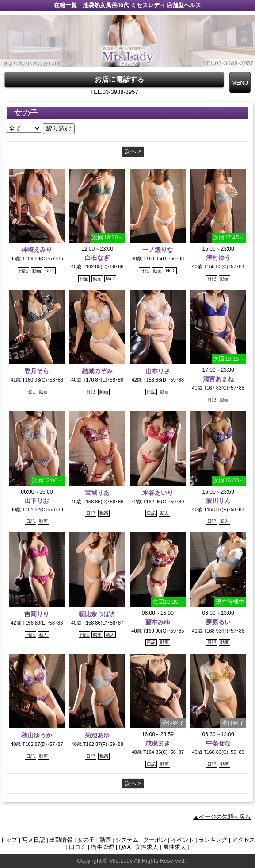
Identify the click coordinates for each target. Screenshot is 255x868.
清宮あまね (218, 379)
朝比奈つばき (97, 614)
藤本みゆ (158, 622)
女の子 (86, 840)
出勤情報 (61, 840)
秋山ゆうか (37, 735)
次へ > (133, 151)
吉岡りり (37, 614)
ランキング (213, 840)
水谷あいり (158, 493)
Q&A (125, 847)
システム (127, 840)
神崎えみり (37, 250)
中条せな (218, 743)
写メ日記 (34, 840)
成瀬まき (158, 743)
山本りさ (158, 371)
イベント (183, 840)
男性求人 (175, 847)
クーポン (155, 840)
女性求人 (147, 847)
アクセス (244, 840)
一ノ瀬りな (158, 250)
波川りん (218, 501)
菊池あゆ (97, 735)
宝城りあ (97, 493)
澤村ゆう (218, 258)
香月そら (37, 371)
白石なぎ (97, 258)
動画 (105, 840)
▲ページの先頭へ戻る (222, 817)
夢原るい (218, 622)
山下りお (37, 501)
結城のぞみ (97, 371)
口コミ (78, 847)
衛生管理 (103, 847)
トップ (9, 840)
